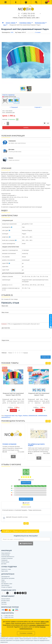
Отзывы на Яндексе (7, 587)
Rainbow (25, 416)
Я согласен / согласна (26, 633)
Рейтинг (4, 353)
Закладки (4, 602)
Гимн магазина (5, 585)
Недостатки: (5, 340)
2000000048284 (43, 416)
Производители (5, 577)
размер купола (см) (9, 97)
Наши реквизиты (6, 553)
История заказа (5, 601)
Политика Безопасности (8, 557)
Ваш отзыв (5, 312)
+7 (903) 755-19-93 (28, 14)
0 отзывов (38, 32)
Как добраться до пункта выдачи (36, 445)
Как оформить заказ (7, 584)
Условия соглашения (9, 444)
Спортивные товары (26, 23)
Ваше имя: (5, 306)
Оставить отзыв (46, 357)
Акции (3, 580)
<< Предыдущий (14, 107)
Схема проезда (5, 555)
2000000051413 (6, 417)
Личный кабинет (6, 599)
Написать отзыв (26, 483)
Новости (4, 582)
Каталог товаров (11, 23)
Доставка (4, 564)
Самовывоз (4, 560)
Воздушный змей (9, 416)
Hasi (5, 25)
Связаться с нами (6, 569)
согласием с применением (37, 625)
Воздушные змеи (41, 23)
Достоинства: (6, 328)
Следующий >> (38, 107)
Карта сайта (5, 571)
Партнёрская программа (8, 578)
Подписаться (26, 543)
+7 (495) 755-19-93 (28, 16)
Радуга (20, 416)
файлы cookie (45, 622)
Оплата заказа (5, 562)
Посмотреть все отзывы (26, 499)
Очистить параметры (8, 95)
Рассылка (4, 604)
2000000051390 (33, 416)
